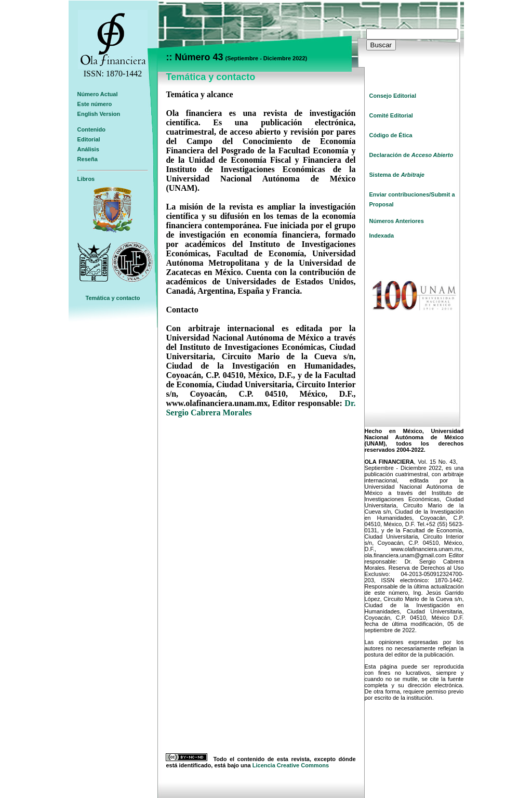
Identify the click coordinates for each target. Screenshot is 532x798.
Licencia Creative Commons (291, 765)
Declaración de (411, 155)
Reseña (88, 159)
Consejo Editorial (393, 96)
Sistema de (397, 175)
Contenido (91, 129)
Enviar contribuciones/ (400, 194)
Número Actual (98, 94)
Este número (95, 104)
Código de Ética (391, 135)
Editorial (89, 139)
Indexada (382, 236)
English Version (99, 114)
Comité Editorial (391, 115)
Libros (86, 179)
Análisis (88, 149)
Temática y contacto (113, 298)
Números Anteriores (397, 221)
